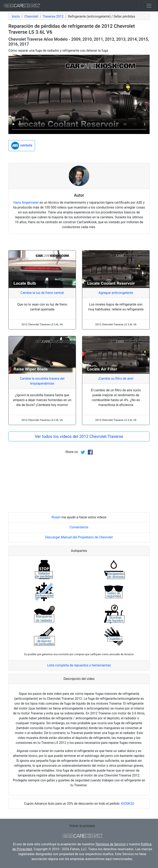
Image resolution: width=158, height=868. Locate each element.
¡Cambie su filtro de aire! (116, 379)
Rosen (56, 517)
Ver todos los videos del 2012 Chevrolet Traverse (79, 436)
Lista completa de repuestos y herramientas (79, 665)
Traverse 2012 (53, 16)
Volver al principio (82, 826)
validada (22, 146)
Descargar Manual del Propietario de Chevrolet (79, 537)
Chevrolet (31, 16)
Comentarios (79, 527)
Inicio (16, 16)
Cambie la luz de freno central (42, 293)
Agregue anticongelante (116, 293)
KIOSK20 (128, 804)
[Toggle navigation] (149, 6)
